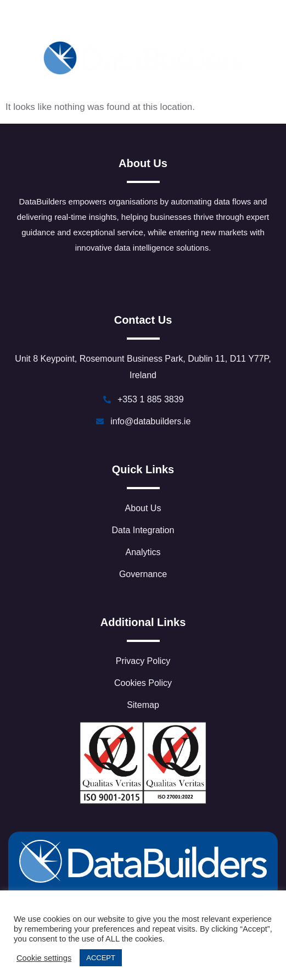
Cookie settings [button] (44, 958)
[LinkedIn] (82, 20)
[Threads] (155, 20)
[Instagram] (204, 20)
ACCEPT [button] (101, 958)
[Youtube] (180, 20)
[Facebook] (131, 20)
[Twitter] (106, 20)
